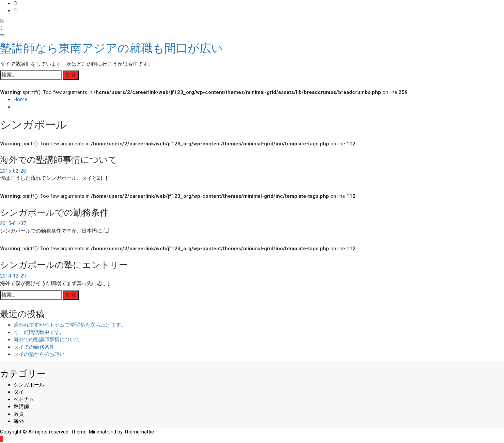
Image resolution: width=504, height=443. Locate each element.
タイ (19, 392)
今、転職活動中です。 (39, 332)
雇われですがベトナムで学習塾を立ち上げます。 (70, 325)
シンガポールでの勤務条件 (54, 212)
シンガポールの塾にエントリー (64, 264)
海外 (19, 421)
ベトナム (24, 399)
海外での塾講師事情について (59, 159)
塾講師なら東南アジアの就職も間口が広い (112, 48)
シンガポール (29, 385)
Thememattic (139, 432)
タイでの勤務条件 (34, 347)
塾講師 (21, 407)
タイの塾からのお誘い (39, 354)
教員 (19, 414)
